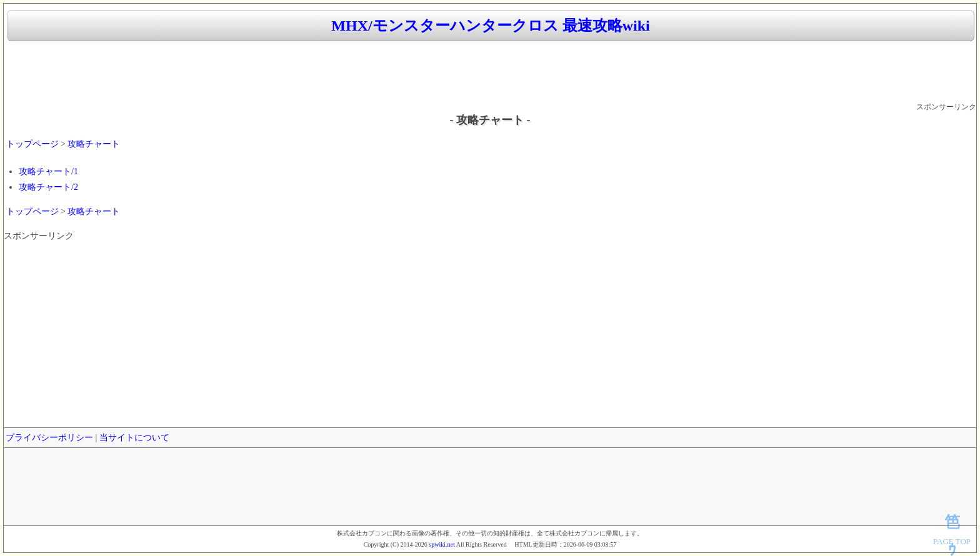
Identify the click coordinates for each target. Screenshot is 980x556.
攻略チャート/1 (48, 171)
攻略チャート (94, 144)
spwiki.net (442, 544)
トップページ (32, 144)
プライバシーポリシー (49, 438)
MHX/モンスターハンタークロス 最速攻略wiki (490, 26)
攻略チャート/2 (48, 187)
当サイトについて (134, 438)
